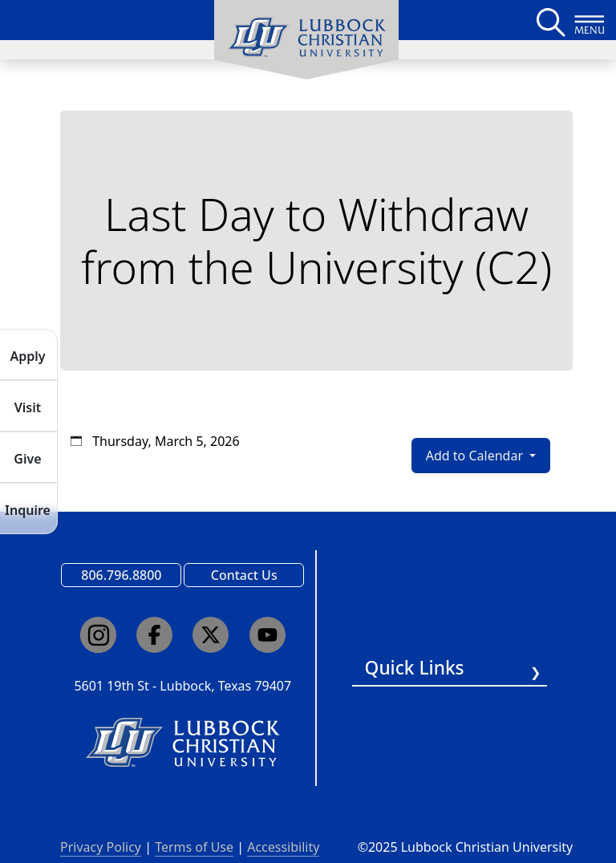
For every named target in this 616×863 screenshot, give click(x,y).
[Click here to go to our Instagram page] (98, 635)
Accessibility (283, 847)
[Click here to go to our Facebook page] (154, 635)
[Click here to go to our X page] (211, 635)
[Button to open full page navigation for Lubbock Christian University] (590, 20)
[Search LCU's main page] (549, 20)
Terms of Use (194, 847)
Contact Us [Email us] (244, 575)
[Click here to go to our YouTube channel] (267, 635)
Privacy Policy (101, 847)
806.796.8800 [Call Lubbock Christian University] (121, 575)
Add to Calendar (476, 456)
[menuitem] (306, 40)
